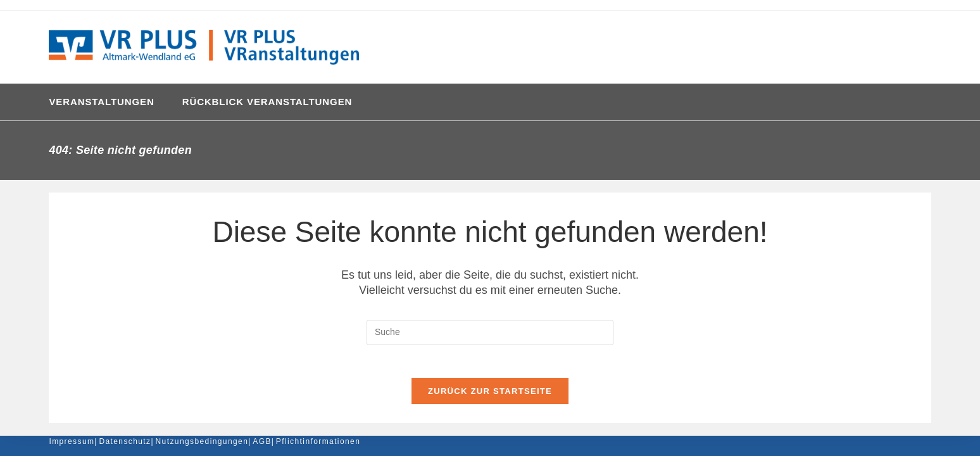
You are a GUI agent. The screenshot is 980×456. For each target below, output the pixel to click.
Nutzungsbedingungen (202, 441)
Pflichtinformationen (318, 441)
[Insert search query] (490, 332)
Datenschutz (125, 441)
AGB (262, 441)
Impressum (72, 441)
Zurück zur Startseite (490, 396)
